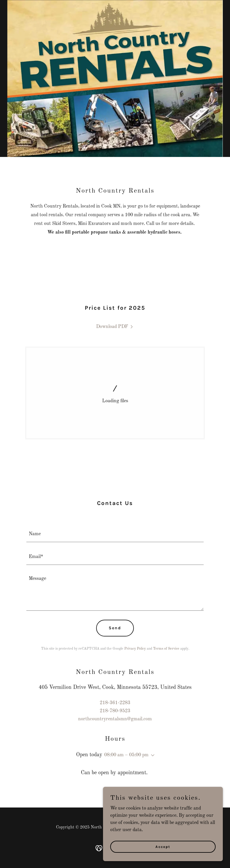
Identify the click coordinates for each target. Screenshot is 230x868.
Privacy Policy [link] (135, 649)
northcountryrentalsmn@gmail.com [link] (115, 719)
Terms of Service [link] (166, 649)
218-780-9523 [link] (115, 711)
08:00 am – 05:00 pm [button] (126, 755)
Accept (163, 846)
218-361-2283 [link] (115, 703)
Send (115, 628)
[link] (115, 327)
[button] (152, 755)
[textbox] (115, 534)
